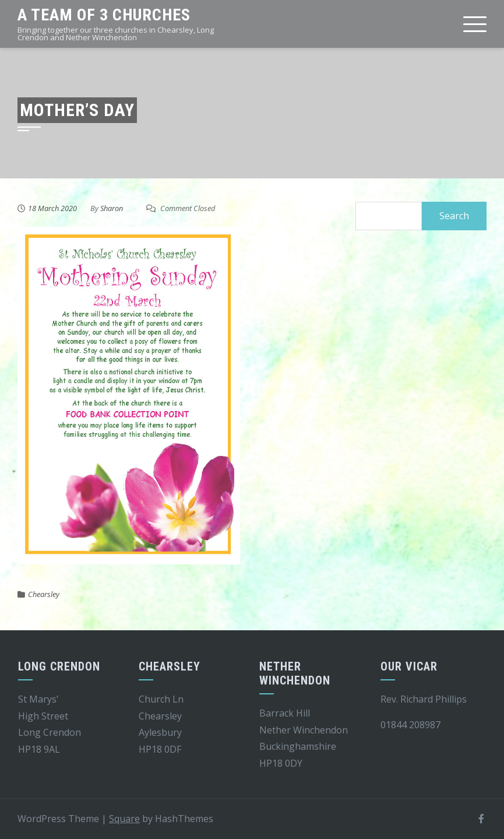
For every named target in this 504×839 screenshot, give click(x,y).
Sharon (112, 208)
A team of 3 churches (104, 15)
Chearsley (44, 594)
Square (124, 819)
